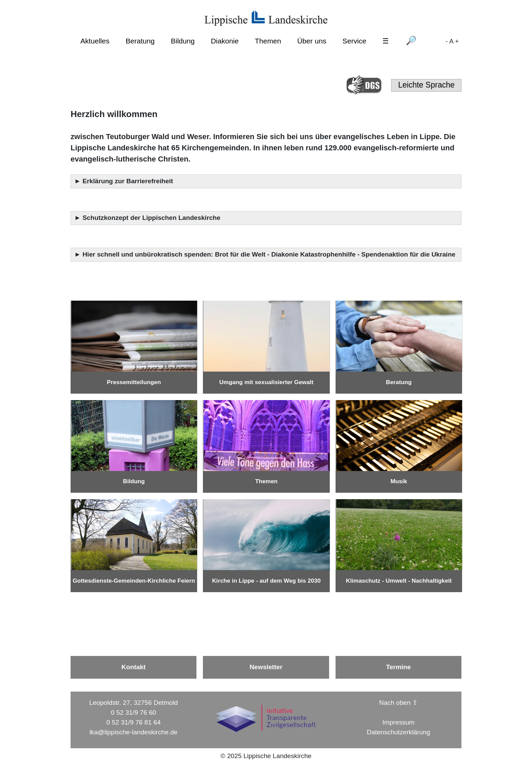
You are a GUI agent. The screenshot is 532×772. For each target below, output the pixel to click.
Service (354, 41)
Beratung (140, 41)
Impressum (398, 722)
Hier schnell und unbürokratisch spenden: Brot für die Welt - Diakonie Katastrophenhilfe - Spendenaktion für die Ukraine (270, 254)
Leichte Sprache (426, 85)
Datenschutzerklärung (398, 732)
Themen (268, 41)
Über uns (312, 41)
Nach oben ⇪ (398, 703)
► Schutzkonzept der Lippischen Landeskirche (147, 218)
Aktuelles (95, 41)
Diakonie (225, 41)
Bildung (183, 41)
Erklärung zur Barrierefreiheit (129, 181)
